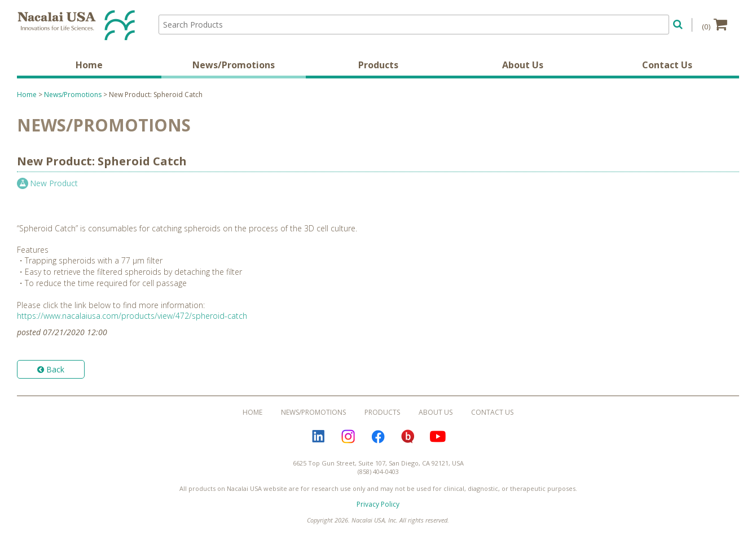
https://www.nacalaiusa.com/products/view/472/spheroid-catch (132, 316)
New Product (54, 183)
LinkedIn (318, 437)
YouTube (438, 437)
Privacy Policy (378, 504)
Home (89, 65)
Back (51, 369)
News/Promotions (234, 65)
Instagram (348, 437)
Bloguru (408, 437)
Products (378, 65)
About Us (523, 65)
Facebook (378, 437)
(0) (715, 24)
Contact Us (667, 65)
